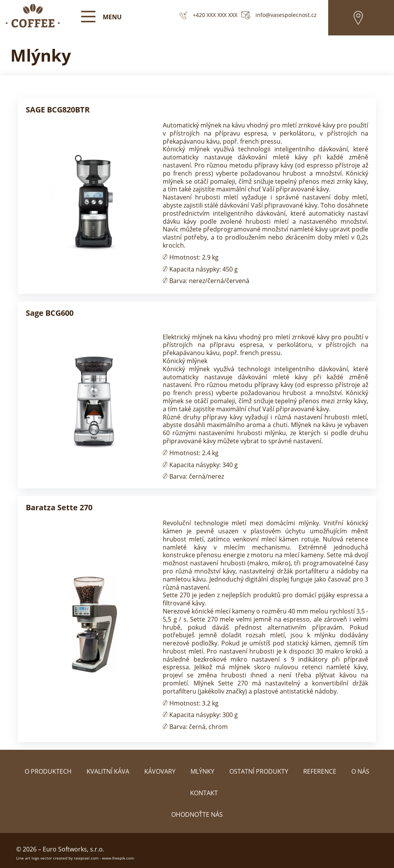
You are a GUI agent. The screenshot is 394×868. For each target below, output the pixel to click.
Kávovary (160, 771)
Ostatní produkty (259, 771)
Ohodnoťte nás (197, 814)
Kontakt (204, 793)
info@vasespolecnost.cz (286, 15)
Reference (320, 771)
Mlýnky (202, 771)
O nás (360, 771)
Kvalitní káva (108, 771)
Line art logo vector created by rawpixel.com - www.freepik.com (75, 858)
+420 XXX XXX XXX (215, 15)
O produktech (48, 771)
